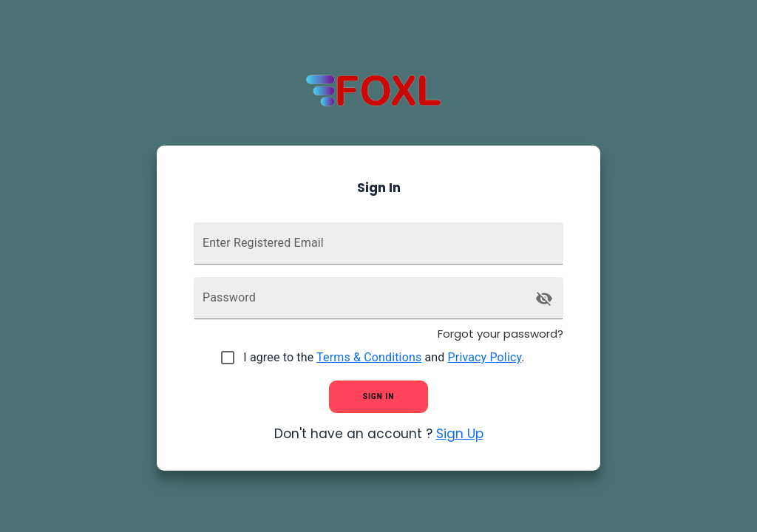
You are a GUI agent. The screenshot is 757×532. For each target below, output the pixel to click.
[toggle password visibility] (544, 299)
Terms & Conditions (369, 357)
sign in (378, 397)
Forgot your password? (500, 334)
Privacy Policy (485, 357)
